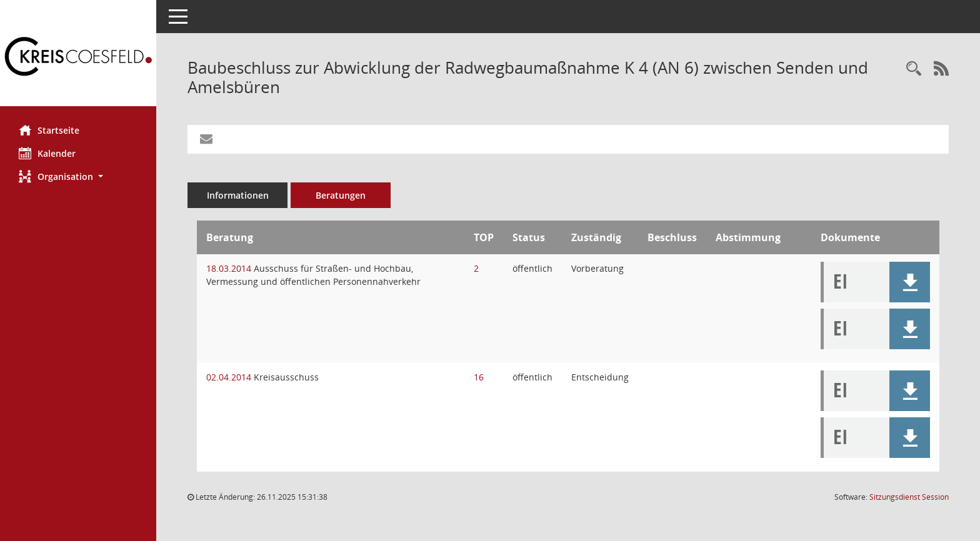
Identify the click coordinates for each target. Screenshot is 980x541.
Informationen (238, 195)
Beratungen (341, 195)
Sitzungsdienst (909, 497)
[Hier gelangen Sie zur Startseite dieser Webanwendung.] (78, 58)
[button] (78, 176)
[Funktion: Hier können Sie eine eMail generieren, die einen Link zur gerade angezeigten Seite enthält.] (206, 139)
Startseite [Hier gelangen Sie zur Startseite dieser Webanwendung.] (49, 130)
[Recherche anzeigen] (914, 69)
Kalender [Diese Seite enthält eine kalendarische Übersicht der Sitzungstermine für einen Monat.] (47, 153)
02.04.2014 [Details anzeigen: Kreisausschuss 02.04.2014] (229, 377)
